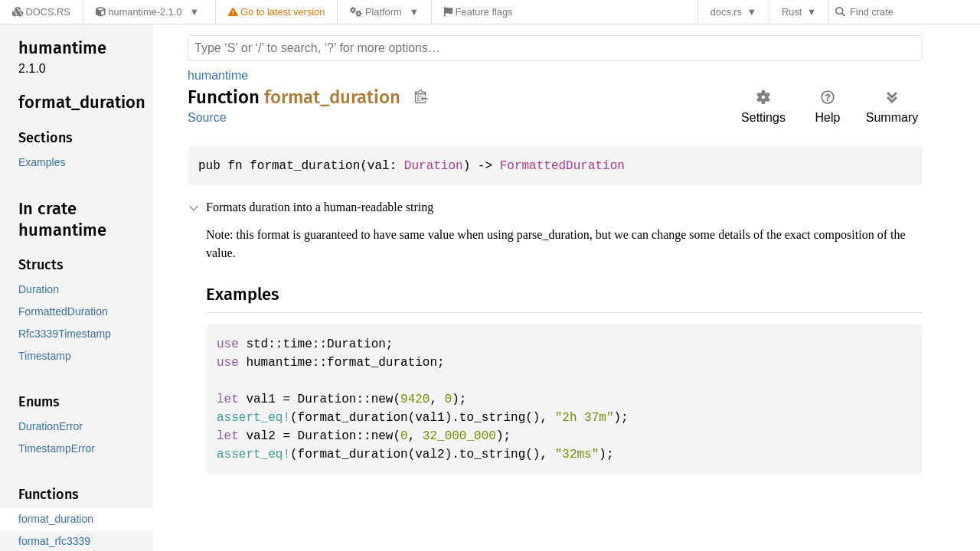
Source (207, 117)
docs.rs (730, 12)
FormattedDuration (577, 166)
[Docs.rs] (38, 12)
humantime (220, 75)
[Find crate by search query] (916, 12)
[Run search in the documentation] (555, 48)
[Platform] (378, 12)
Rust (795, 12)
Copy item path (421, 96)
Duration (443, 166)
